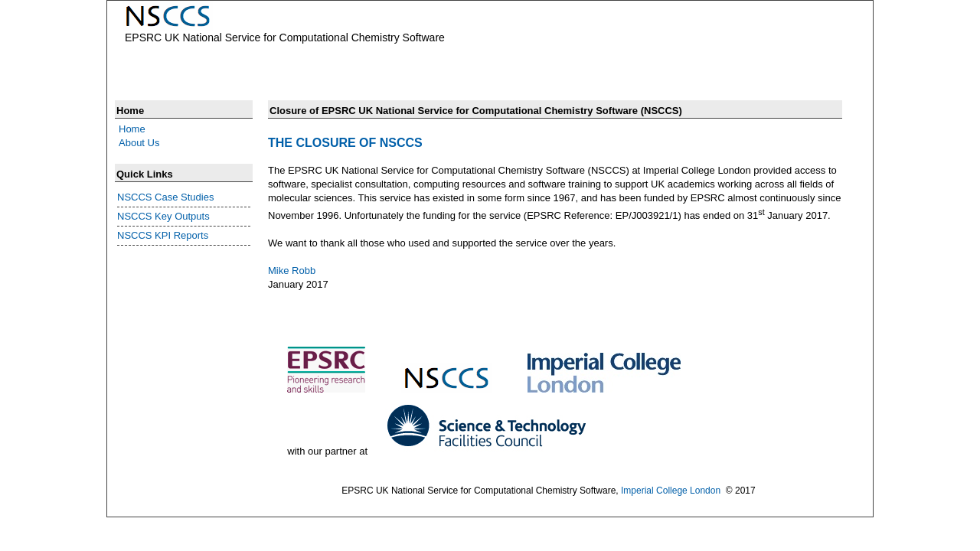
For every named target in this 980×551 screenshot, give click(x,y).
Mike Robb (292, 271)
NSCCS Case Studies (165, 197)
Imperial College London (671, 491)
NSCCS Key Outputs (163, 216)
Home (132, 129)
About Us (139, 143)
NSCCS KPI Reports (163, 235)
